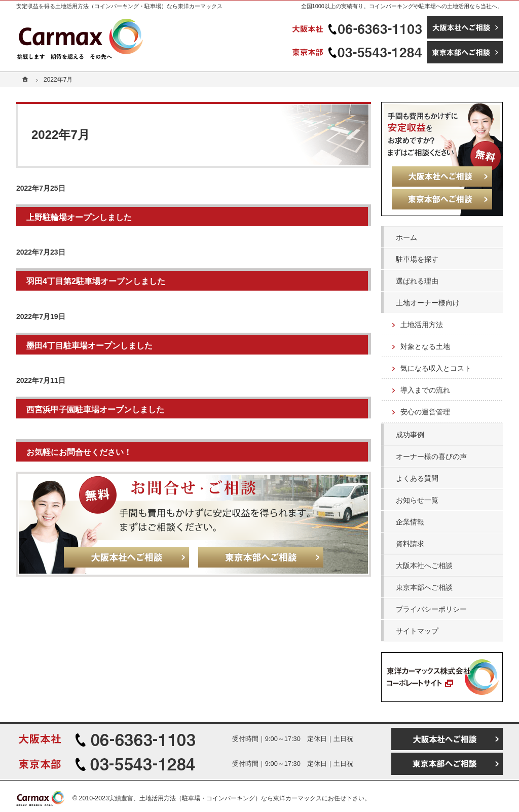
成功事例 (410, 435)
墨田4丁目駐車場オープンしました (89, 345)
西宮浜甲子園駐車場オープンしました (95, 409)
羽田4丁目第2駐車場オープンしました (96, 281)
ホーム (406, 237)
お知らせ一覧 (417, 500)
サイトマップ (417, 631)
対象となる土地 (425, 346)
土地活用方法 (422, 325)
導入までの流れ (425, 390)
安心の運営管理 (425, 412)
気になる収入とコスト (436, 368)
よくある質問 (417, 478)
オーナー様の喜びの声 (431, 456)
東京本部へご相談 (424, 587)
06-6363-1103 (358, 27)
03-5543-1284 (358, 52)
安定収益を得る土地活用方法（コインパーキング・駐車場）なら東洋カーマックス (119, 6)
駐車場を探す (417, 259)
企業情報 (410, 522)
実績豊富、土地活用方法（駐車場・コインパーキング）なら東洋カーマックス (215, 798)
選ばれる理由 (417, 281)
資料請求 (410, 544)
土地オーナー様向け (428, 303)
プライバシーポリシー (431, 609)
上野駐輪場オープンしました (79, 217)
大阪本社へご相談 (424, 566)
